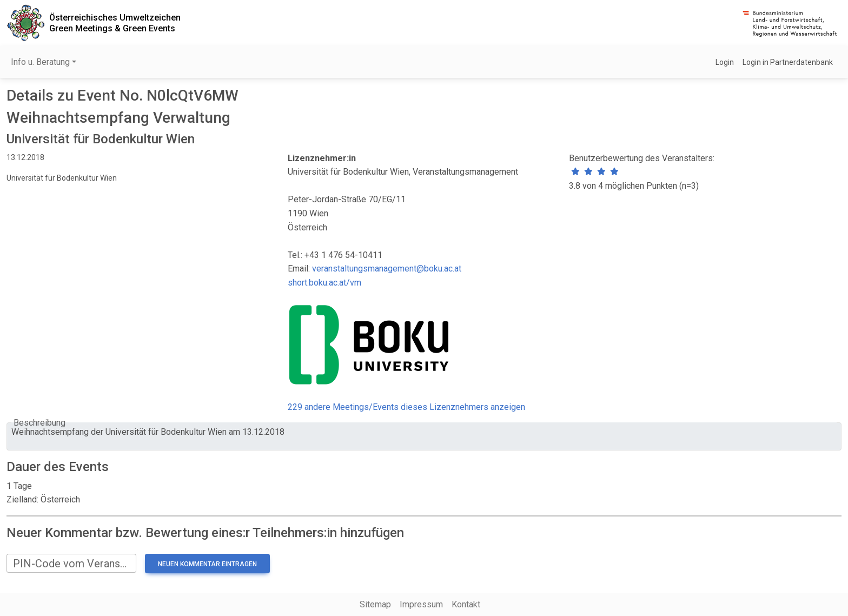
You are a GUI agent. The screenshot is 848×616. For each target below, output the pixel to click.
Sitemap (375, 604)
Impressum (421, 604)
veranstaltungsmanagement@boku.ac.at (387, 269)
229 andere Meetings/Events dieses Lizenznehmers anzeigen (406, 407)
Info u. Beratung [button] (40, 62)
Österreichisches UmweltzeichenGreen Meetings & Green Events (115, 23)
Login (725, 62)
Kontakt (466, 604)
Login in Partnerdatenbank (788, 62)
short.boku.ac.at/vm (324, 283)
